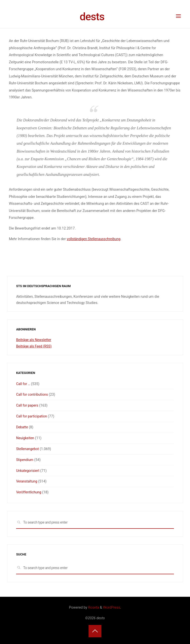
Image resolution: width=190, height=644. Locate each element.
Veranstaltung (27, 481)
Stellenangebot (28, 449)
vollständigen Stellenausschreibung (94, 239)
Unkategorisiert (28, 470)
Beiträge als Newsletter (34, 340)
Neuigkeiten (25, 438)
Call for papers (27, 405)
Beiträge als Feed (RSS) (34, 346)
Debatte (22, 427)
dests (92, 17)
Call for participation (32, 416)
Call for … (23, 384)
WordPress (111, 607)
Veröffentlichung (29, 492)
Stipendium (25, 460)
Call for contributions (33, 394)
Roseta (93, 607)
